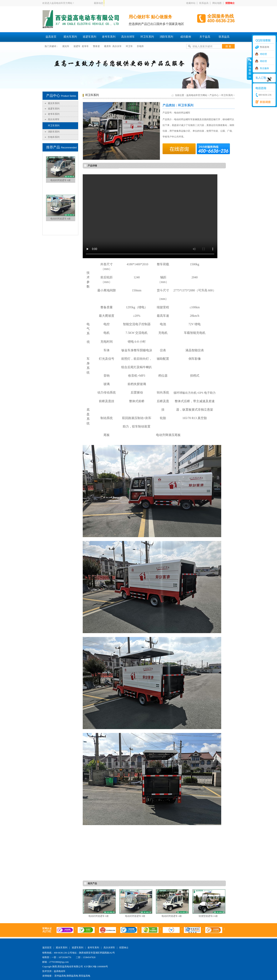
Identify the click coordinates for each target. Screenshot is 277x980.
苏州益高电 (60, 976)
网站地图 (217, 3)
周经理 (263, 61)
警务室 (96, 46)
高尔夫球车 (128, 37)
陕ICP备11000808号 (98, 967)
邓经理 (263, 54)
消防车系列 (166, 37)
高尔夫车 (117, 46)
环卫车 (129, 46)
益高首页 (51, 37)
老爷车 (85, 46)
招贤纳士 (230, 3)
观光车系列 (70, 37)
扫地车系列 (54, 137)
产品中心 (214, 95)
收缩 (249, 69)
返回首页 (47, 948)
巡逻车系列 (89, 37)
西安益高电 (84, 976)
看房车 (108, 46)
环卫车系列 (147, 37)
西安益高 (262, 102)
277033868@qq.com (59, 962)
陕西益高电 (72, 976)
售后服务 (264, 68)
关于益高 (205, 37)
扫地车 (140, 46)
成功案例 (186, 37)
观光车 (66, 46)
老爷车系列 (109, 37)
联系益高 (204, 3)
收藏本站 (191, 3)
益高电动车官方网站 (197, 95)
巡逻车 (77, 46)
